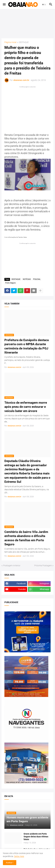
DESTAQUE (24, 42)
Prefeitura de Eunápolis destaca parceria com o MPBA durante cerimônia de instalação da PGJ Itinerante (27, 346)
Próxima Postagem (43, 566)
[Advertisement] (28, 24)
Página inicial (10, 42)
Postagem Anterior (12, 566)
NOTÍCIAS (27, 279)
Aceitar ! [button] (10, 863)
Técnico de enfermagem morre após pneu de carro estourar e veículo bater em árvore (26, 407)
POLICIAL (37, 279)
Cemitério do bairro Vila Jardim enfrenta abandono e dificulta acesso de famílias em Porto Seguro (26, 538)
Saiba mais (19, 856)
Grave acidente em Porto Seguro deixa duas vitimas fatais (36, 837)
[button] (4, 5)
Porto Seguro (10, 283)
